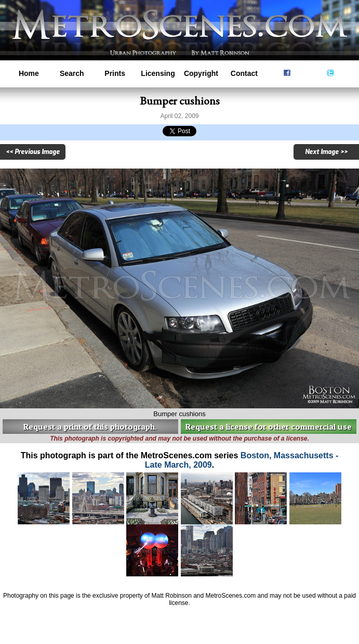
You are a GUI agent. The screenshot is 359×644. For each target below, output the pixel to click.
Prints (115, 73)
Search (72, 73)
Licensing (158, 73)
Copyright (201, 73)
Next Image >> (326, 152)
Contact (244, 73)
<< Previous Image (33, 152)
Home (29, 73)
